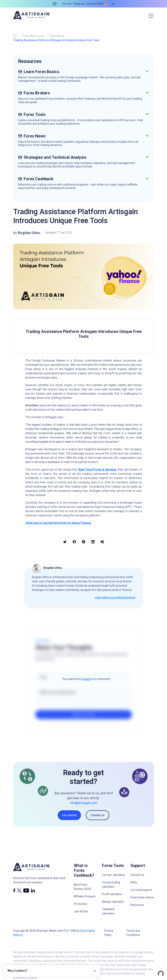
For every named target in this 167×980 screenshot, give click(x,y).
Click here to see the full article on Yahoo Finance (58, 523)
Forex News (57, 36)
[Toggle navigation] (151, 16)
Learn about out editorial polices (115, 597)
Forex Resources (33, 36)
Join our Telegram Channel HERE (82, 4)
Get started (69, 815)
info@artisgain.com (84, 803)
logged (86, 679)
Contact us (98, 815)
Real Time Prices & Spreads (97, 469)
